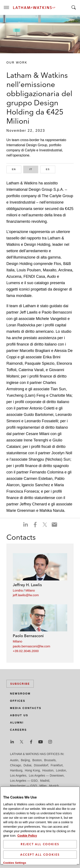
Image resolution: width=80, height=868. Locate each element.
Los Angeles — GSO (24, 781)
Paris (51, 791)
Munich (54, 786)
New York (16, 791)
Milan (43, 786)
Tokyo (62, 801)
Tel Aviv (51, 801)
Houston (48, 770)
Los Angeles (18, 775)
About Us (19, 715)
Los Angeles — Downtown (46, 775)
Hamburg (16, 770)
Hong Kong (32, 770)
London (61, 770)
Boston (37, 760)
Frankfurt (57, 765)
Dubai (27, 765)
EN (17, 169)
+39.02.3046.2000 (26, 651)
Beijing (25, 760)
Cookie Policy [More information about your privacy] (27, 862)
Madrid (45, 781)
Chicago (15, 765)
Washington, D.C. (28, 806)
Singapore (37, 801)
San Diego (17, 796)
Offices (18, 701)
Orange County (35, 791)
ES (51, 169)
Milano (30, 590)
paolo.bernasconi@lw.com (31, 646)
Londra (18, 590)
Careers (18, 730)
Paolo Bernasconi (28, 636)
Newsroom (20, 694)
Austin (14, 760)
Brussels (50, 760)
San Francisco (36, 796)
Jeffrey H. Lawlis (27, 585)
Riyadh (62, 791)
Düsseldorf (41, 765)
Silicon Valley (19, 801)
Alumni (17, 723)
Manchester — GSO (23, 786)
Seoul (52, 796)
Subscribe (20, 684)
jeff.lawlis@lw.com (26, 595)
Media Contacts (26, 708)
